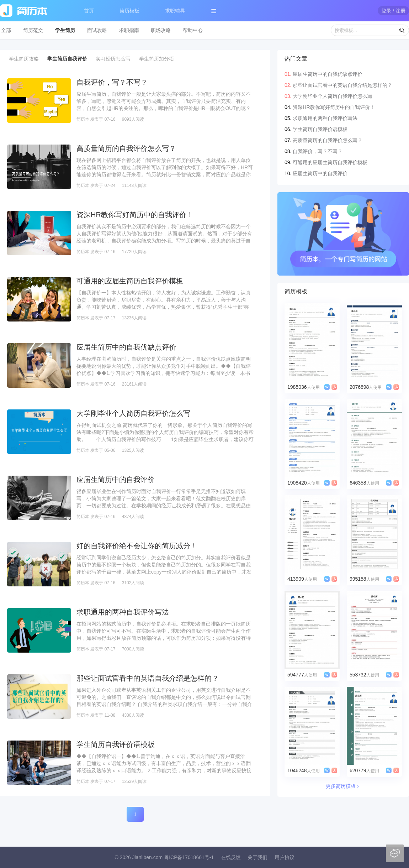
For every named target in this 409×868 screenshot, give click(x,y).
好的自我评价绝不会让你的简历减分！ (137, 546)
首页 (89, 11)
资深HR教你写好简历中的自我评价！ (135, 215)
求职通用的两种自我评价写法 (123, 612)
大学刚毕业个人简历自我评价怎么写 (133, 413)
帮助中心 (193, 30)
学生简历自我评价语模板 (116, 744)
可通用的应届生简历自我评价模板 (130, 281)
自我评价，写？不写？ (112, 82)
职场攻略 (161, 30)
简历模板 (129, 11)
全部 (6, 30)
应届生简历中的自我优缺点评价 (126, 347)
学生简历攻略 (24, 59)
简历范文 (33, 30)
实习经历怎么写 (113, 59)
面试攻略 (97, 30)
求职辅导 (175, 11)
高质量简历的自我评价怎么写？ (126, 148)
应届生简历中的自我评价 (116, 480)
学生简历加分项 (156, 59)
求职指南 (129, 30)
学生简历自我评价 (67, 59)
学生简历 (65, 30)
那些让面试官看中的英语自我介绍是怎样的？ (148, 678)
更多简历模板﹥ (343, 786)
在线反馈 (231, 857)
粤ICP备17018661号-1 (189, 857)
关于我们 (257, 857)
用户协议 (285, 857)
